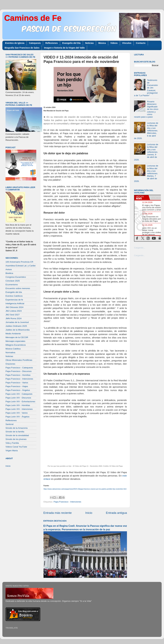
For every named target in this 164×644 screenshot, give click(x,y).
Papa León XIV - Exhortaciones (20, 402)
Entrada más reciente (58, 513)
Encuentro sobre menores (18, 288)
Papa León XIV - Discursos (18, 398)
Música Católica (13, 349)
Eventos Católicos (14, 296)
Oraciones (10, 364)
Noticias (89, 43)
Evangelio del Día (71, 43)
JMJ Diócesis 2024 (14, 307)
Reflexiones (51, 43)
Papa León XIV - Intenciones (19, 409)
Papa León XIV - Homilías (18, 405)
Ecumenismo (12, 285)
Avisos (9, 269)
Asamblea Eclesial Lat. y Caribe (21, 266)
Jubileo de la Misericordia (18, 330)
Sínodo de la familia (15, 432)
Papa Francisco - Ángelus (18, 390)
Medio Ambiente (13, 334)
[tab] (141, 197)
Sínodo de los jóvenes (16, 439)
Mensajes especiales (15, 341)
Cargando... (140, 248)
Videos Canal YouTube (16, 447)
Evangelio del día (14, 292)
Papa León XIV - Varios (17, 413)
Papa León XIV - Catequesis (19, 394)
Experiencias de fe (14, 300)
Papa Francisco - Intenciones (67, 502)
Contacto (141, 43)
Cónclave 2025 (13, 281)
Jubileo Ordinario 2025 (16, 326)
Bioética (9, 273)
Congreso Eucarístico (16, 277)
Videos (114, 43)
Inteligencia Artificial (15, 303)
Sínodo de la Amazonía (17, 428)
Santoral (9, 424)
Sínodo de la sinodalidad (17, 435)
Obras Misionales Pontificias (19, 360)
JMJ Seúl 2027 (13, 315)
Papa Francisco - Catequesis (19, 368)
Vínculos (127, 43)
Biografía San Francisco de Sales (22, 48)
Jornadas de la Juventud (17, 322)
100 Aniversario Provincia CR (19, 262)
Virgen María (12, 451)
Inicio (89, 513)
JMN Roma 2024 (13, 318)
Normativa (10, 352)
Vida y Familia (12, 443)
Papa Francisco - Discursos (19, 371)
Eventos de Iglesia (15, 43)
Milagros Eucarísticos (16, 345)
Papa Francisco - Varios (17, 383)
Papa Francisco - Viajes (17, 386)
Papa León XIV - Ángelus (18, 417)
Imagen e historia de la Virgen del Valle (64, 48)
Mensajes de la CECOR (17, 337)
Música (102, 43)
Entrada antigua (116, 513)
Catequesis (35, 43)
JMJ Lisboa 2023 (14, 311)
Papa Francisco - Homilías (18, 375)
